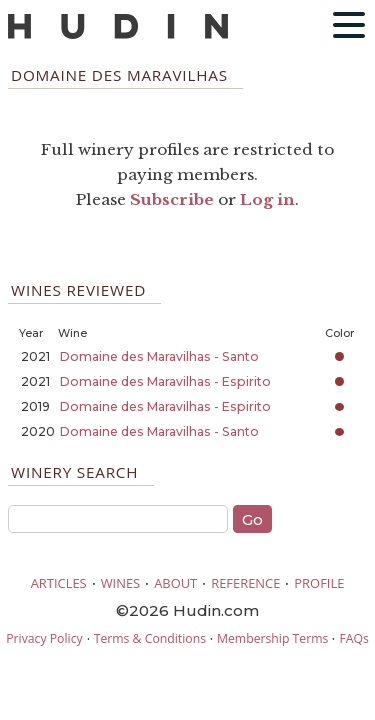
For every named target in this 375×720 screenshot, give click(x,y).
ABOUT (175, 583)
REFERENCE (245, 583)
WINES (121, 583)
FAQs (353, 638)
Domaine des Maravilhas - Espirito (165, 381)
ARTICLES (59, 583)
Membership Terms (272, 638)
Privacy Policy (44, 638)
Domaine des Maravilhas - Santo (159, 356)
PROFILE (319, 583)
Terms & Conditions (150, 638)
